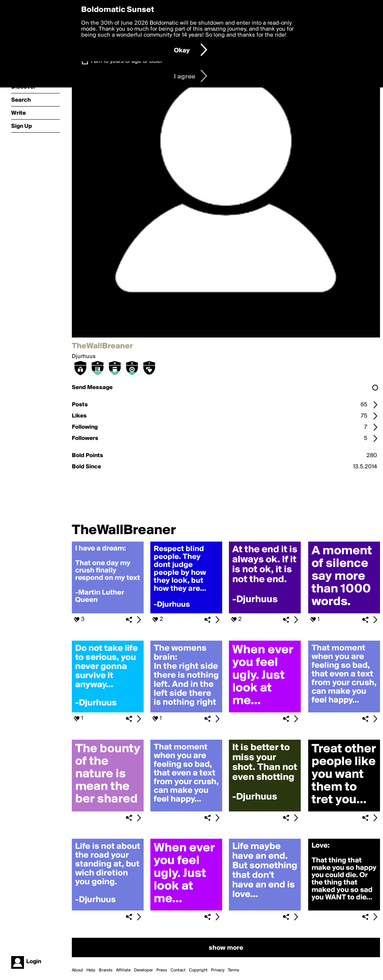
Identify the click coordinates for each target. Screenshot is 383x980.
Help (91, 970)
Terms (234, 970)
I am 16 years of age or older (127, 61)
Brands (106, 970)
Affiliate (123, 970)
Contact (178, 970)
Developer (143, 970)
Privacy (218, 970)
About (77, 970)
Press (162, 970)
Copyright (198, 970)
